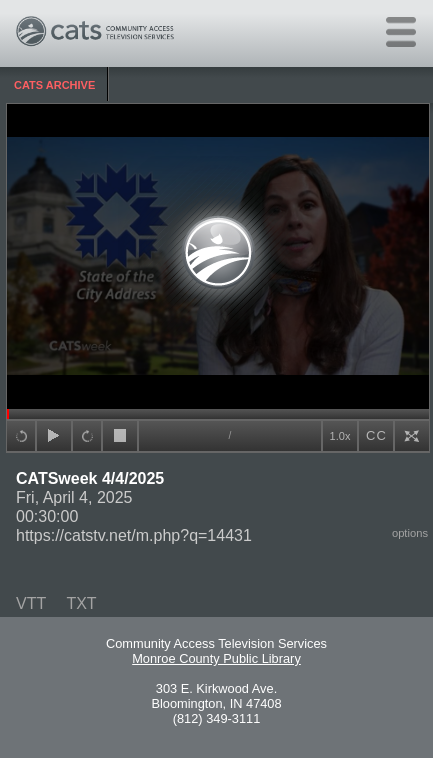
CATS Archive (54, 85)
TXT (81, 603)
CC (376, 435)
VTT (31, 603)
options (410, 533)
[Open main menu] (401, 32)
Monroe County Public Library (216, 658)
